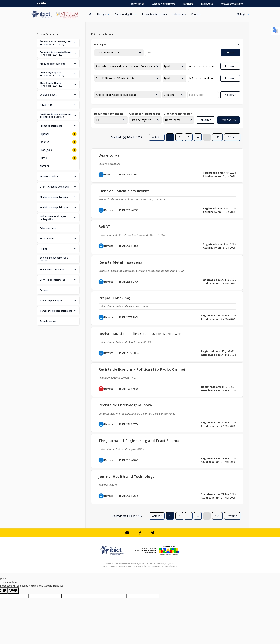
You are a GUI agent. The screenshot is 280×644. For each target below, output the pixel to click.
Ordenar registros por (177, 114)
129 (217, 137)
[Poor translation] (13, 591)
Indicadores (179, 14)
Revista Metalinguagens (120, 262)
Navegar (103, 14)
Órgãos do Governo (232, 4)
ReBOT (104, 227)
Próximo (232, 137)
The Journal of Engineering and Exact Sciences (140, 441)
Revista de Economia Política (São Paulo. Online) (142, 369)
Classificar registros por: (145, 114)
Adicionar (230, 95)
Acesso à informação (164, 4)
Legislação (207, 4)
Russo (43, 158)
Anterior (44, 166)
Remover (230, 66)
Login (243, 14)
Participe (188, 4)
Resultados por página (109, 114)
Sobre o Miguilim (126, 14)
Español (44, 134)
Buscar (230, 53)
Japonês (44, 142)
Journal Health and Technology (127, 476)
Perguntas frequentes (154, 14)
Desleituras (109, 155)
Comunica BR (137, 4)
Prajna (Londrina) (114, 298)
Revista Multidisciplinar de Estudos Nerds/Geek (141, 334)
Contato (196, 14)
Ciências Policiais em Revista (124, 191)
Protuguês (46, 150)
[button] (58, 43)
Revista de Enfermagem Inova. (126, 405)
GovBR (42, 4)
